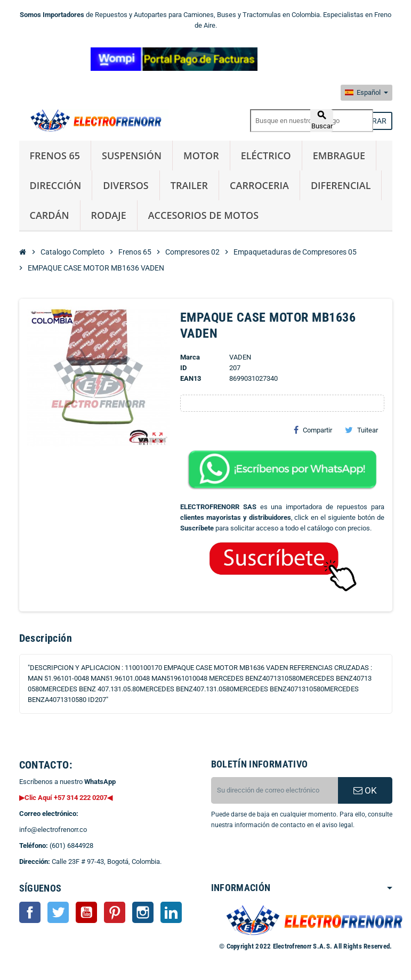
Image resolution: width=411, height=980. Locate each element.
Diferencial (341, 185)
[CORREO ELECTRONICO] (275, 790)
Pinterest (115, 912)
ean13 (191, 378)
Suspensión (132, 156)
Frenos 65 (55, 156)
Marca (190, 357)
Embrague (339, 156)
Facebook (30, 912)
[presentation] (297, 857)
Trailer (189, 185)
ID (183, 368)
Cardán (50, 215)
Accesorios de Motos (203, 215)
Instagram (143, 912)
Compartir (313, 430)
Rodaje (109, 215)
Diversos (126, 185)
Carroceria (259, 185)
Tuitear (361, 430)
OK (365, 790)
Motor (201, 156)
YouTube (86, 912)
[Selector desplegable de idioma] (366, 93)
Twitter (58, 912)
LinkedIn (171, 912)
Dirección (56, 185)
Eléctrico (266, 156)
